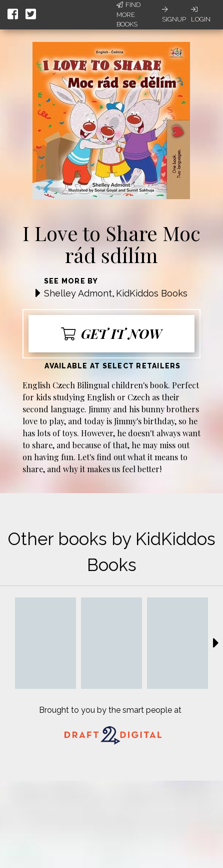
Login (201, 14)
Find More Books (128, 14)
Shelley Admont (78, 293)
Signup (174, 14)
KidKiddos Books (152, 293)
